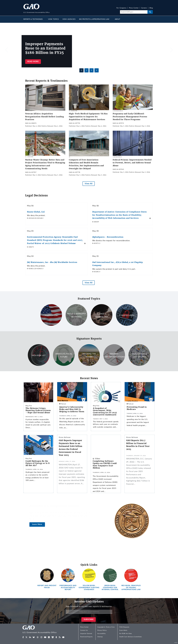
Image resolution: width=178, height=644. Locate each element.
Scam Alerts (123, 630)
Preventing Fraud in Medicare (137, 408)
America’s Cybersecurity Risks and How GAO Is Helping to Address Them (72, 409)
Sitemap (100, 637)
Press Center (134, 8)
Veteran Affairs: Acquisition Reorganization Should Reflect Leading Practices (45, 117)
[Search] (134, 12)
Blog (151, 8)
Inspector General (86, 634)
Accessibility (102, 634)
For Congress (121, 8)
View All (88, 184)
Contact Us (84, 630)
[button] (171, 50)
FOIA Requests (124, 627)
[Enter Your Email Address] (89, 612)
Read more (33, 61)
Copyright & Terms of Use (106, 627)
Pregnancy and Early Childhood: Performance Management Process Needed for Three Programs (130, 117)
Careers (144, 8)
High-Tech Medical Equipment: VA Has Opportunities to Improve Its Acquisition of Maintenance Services (88, 117)
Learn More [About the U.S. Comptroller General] (37, 524)
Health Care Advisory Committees (130, 637)
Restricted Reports (86, 637)
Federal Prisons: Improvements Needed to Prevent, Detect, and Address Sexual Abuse (132, 163)
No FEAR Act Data (125, 634)
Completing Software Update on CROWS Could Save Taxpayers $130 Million (105, 464)
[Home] (44, 630)
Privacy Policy (102, 630)
